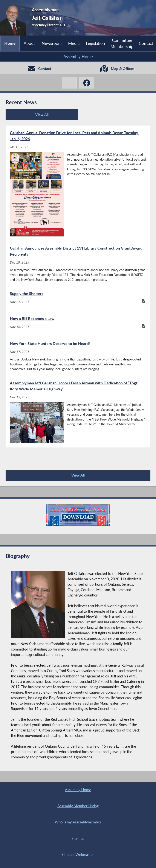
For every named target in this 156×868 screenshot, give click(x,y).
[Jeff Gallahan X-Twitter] (69, 83)
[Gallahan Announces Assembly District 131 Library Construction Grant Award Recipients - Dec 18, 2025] (78, 264)
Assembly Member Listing (78, 806)
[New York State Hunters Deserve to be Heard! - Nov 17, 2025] (78, 356)
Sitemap (78, 838)
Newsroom (52, 43)
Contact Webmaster (78, 855)
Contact (146, 43)
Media (74, 43)
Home (10, 43)
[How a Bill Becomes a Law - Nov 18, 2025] (78, 324)
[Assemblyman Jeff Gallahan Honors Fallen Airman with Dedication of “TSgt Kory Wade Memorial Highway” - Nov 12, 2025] (78, 412)
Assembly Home (78, 57)
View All (29, 116)
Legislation (96, 43)
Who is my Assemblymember (78, 822)
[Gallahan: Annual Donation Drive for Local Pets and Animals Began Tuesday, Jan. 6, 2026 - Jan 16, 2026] (78, 183)
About (29, 43)
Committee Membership (122, 43)
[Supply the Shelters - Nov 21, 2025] (78, 299)
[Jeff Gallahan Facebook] (87, 83)
